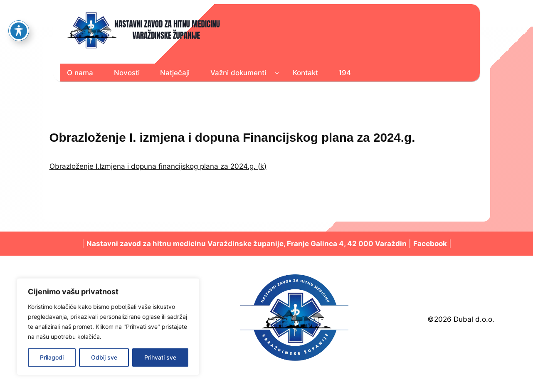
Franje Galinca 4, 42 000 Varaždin (347, 244)
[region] (108, 327)
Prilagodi (52, 357)
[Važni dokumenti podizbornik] (277, 73)
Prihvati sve (160, 357)
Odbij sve (104, 357)
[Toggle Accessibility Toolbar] (19, 16)
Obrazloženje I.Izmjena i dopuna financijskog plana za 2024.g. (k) (158, 166)
